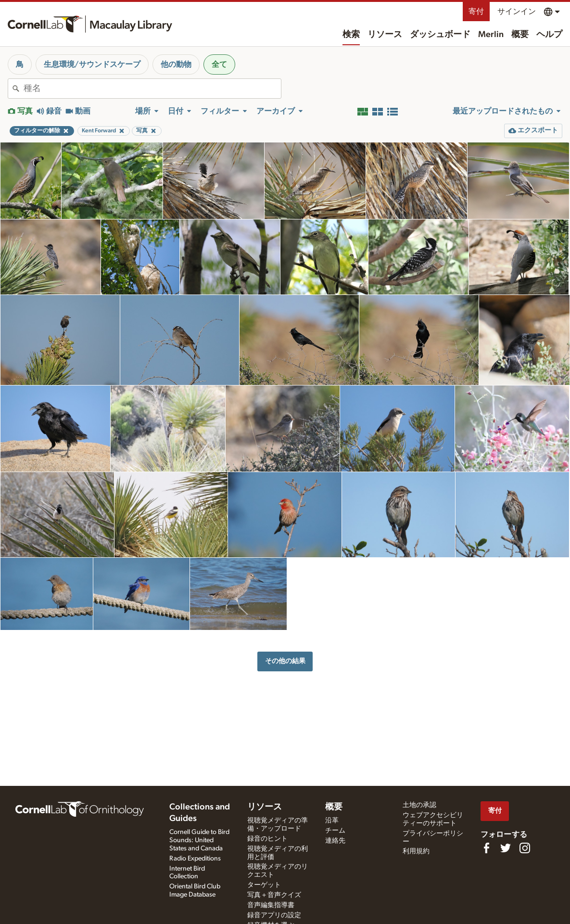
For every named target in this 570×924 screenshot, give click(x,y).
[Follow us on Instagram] (525, 848)
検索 (351, 35)
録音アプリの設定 (274, 915)
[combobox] (152, 89)
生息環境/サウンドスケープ (92, 64)
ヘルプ (549, 35)
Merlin (491, 35)
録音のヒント (267, 839)
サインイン (517, 12)
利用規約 (416, 851)
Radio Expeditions (195, 859)
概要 (520, 35)
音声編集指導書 (271, 905)
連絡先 (335, 841)
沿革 (332, 821)
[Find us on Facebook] (486, 848)
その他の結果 (285, 661)
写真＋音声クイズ (274, 895)
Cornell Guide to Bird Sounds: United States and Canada (199, 840)
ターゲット (264, 885)
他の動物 (176, 64)
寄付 (476, 12)
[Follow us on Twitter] (506, 848)
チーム (335, 831)
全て (219, 64)
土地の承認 (419, 805)
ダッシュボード (440, 35)
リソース (385, 35)
